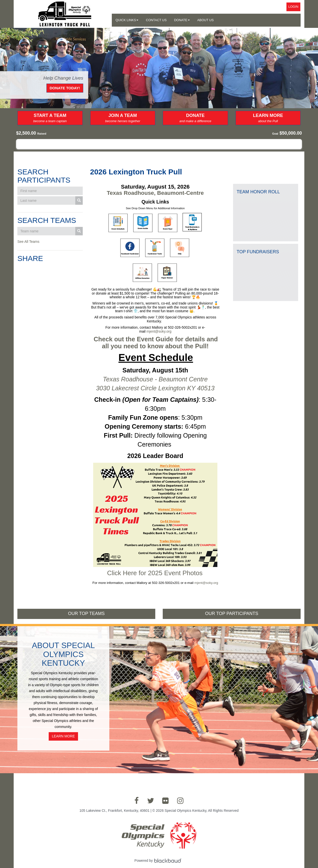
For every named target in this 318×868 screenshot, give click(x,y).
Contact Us (156, 20)
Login (293, 7)
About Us (205, 20)
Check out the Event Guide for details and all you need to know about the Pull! (157, 343)
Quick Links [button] (127, 20)
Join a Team (123, 118)
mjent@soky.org (159, 331)
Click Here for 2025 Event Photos (155, 573)
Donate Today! (65, 88)
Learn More (268, 118)
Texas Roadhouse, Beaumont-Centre (155, 193)
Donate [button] (182, 20)
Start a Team (50, 118)
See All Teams (28, 242)
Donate (195, 118)
